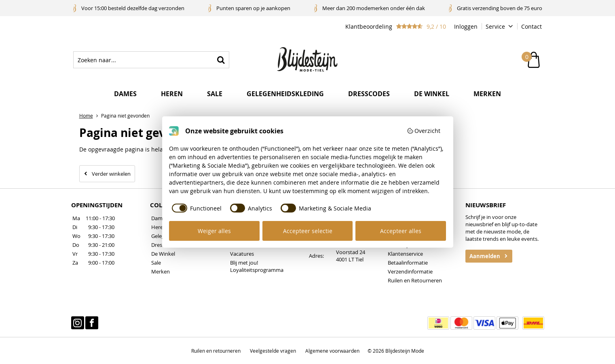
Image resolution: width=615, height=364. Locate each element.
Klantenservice (405, 254)
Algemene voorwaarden (332, 351)
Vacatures (242, 254)
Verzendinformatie (410, 271)
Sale (215, 94)
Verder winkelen (111, 174)
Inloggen (466, 26)
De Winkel (163, 254)
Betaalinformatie (408, 263)
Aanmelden (485, 256)
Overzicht (424, 131)
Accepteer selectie (308, 231)
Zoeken (221, 60)
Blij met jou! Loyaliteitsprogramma (257, 266)
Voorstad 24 (351, 252)
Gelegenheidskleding (285, 94)
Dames (125, 94)
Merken (487, 94)
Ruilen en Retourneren (415, 280)
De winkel (432, 94)
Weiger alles (214, 231)
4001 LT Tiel (350, 259)
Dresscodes (369, 94)
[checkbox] (195, 208)
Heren (172, 94)
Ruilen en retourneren (216, 351)
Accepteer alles (401, 231)
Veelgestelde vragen (273, 351)
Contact (532, 26)
